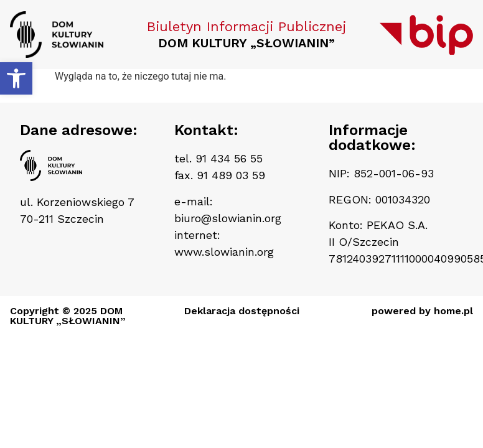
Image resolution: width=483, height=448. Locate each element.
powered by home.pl (422, 311)
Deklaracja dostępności (242, 311)
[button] (16, 78)
